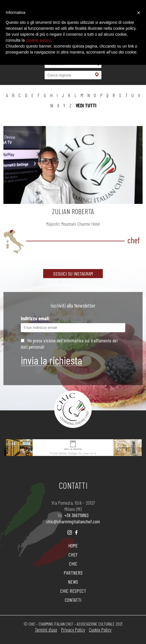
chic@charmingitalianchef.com (73, 521)
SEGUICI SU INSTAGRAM (73, 274)
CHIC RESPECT (73, 591)
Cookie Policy (100, 630)
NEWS (73, 582)
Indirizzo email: (73, 324)
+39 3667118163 (76, 515)
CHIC (73, 564)
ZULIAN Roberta (73, 211)
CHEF (73, 555)
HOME (73, 545)
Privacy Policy (73, 630)
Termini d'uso (46, 630)
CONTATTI (73, 600)
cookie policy (38, 40)
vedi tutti (86, 105)
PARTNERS (73, 573)
